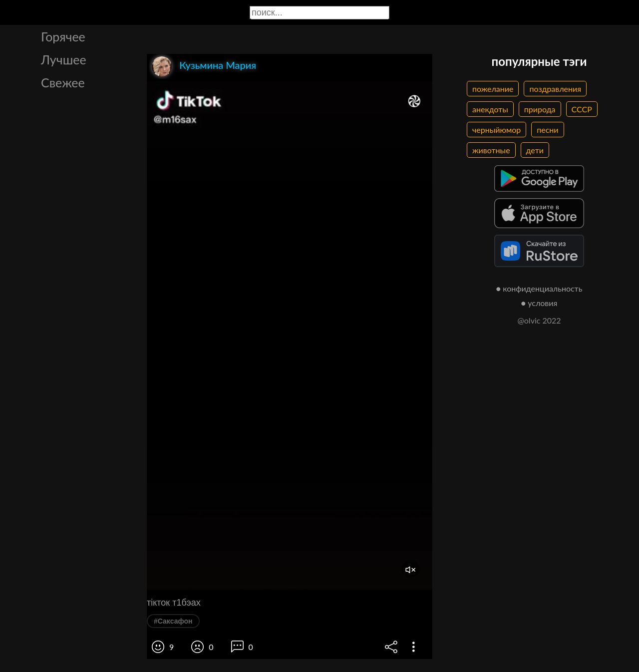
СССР (582, 109)
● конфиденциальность (539, 288)
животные (491, 150)
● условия (539, 303)
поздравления (555, 89)
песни (547, 130)
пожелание (493, 89)
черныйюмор (496, 130)
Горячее (63, 36)
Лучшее (64, 59)
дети (535, 150)
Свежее (63, 82)
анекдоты (490, 109)
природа (540, 109)
